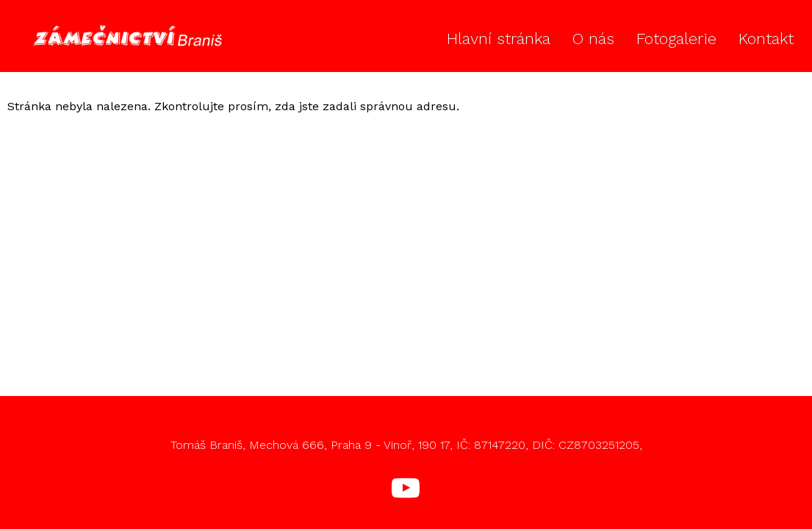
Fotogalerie (676, 39)
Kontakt (766, 39)
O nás (593, 39)
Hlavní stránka (499, 39)
